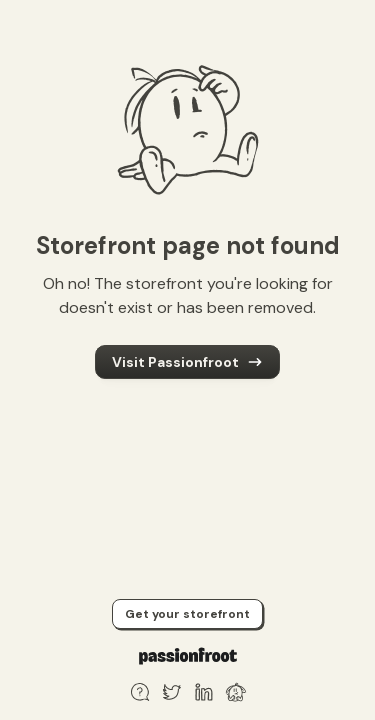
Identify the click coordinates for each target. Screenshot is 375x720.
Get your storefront (187, 614)
